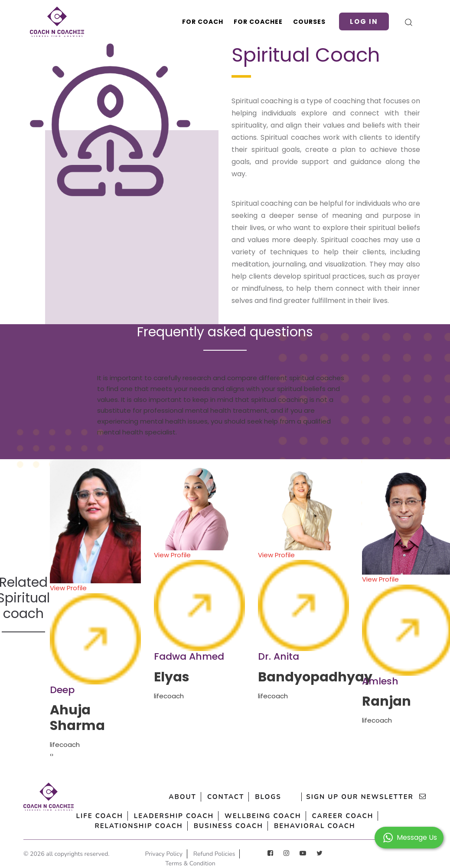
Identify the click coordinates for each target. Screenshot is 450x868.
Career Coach (343, 816)
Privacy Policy (164, 854)
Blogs (268, 797)
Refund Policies (214, 854)
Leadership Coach (174, 816)
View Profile (95, 634)
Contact (226, 797)
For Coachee (258, 22)
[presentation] (51, 755)
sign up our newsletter (366, 797)
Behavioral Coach (315, 826)
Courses (309, 22)
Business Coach (228, 826)
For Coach (203, 22)
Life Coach (100, 816)
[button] (409, 837)
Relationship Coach (139, 826)
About (183, 797)
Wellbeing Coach (263, 816)
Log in (364, 21)
